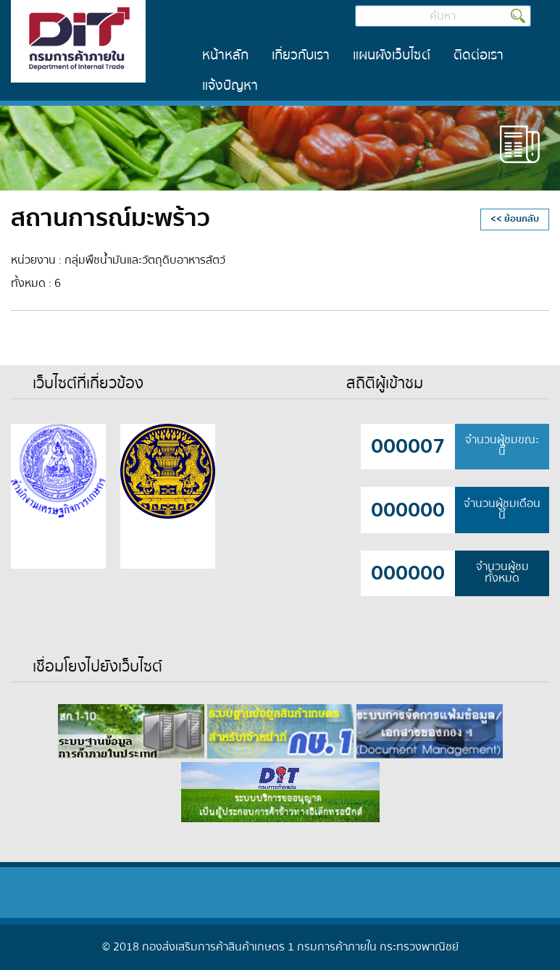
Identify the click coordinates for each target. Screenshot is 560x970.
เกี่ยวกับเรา (301, 55)
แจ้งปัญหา (230, 85)
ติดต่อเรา (478, 55)
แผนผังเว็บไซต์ (392, 55)
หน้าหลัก (225, 55)
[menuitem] (225, 56)
